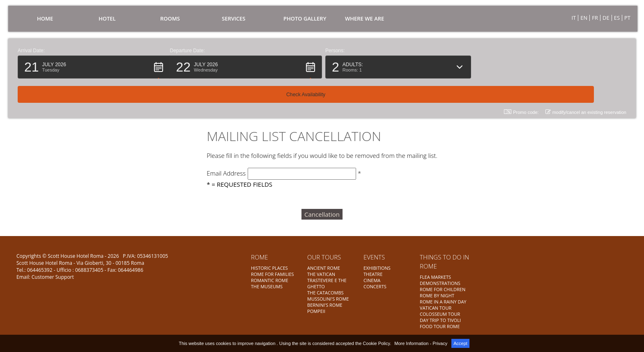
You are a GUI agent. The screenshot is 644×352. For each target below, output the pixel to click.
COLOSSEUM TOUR (440, 314)
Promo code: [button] (521, 88)
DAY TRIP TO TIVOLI (440, 320)
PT (627, 18)
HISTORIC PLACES (269, 268)
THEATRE (373, 274)
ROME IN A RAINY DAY (443, 302)
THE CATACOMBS (325, 293)
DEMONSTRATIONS (440, 283)
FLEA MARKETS (435, 277)
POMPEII (316, 311)
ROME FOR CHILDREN (443, 289)
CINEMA (372, 280)
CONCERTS (375, 286)
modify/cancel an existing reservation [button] (586, 88)
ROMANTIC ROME (270, 280)
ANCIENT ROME (324, 268)
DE (606, 18)
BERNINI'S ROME (325, 305)
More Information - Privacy (421, 343)
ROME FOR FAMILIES (273, 274)
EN (584, 18)
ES (617, 18)
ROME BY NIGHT (437, 295)
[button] (94, 67)
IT (574, 18)
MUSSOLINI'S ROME (328, 299)
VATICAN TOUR (436, 308)
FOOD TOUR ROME (440, 326)
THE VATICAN (321, 274)
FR (595, 18)
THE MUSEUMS (267, 286)
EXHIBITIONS (377, 268)
